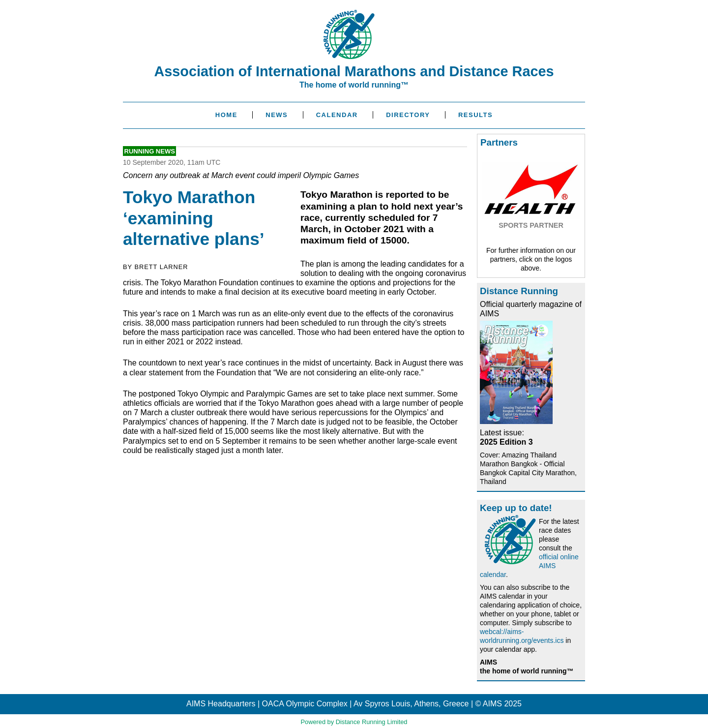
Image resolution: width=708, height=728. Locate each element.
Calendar (337, 115)
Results (475, 115)
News (277, 115)
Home (226, 115)
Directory (408, 115)
